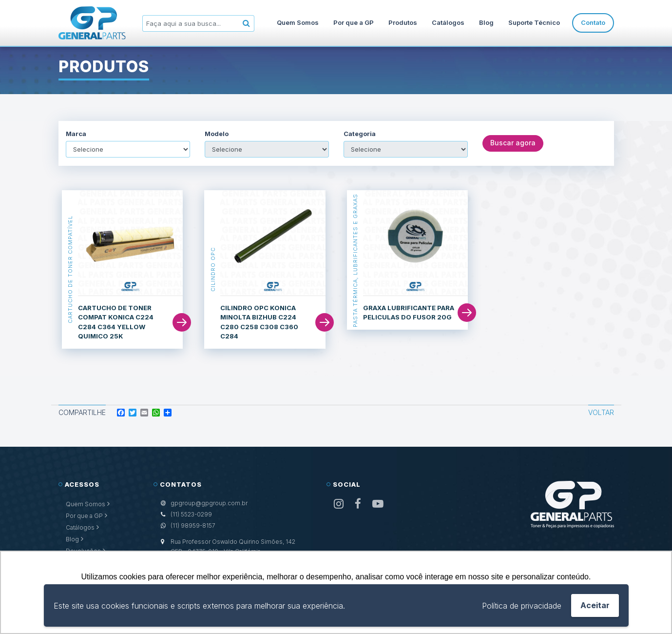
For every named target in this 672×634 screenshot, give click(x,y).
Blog (486, 22)
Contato (593, 22)
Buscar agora (513, 143)
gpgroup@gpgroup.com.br (209, 503)
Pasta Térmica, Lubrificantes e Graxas (355, 260)
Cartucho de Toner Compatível (70, 269)
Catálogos (448, 22)
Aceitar (595, 605)
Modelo (217, 134)
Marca (76, 134)
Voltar (601, 412)
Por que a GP (354, 22)
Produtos (403, 22)
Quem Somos (298, 22)
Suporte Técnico (534, 22)
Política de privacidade (522, 606)
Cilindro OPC (212, 269)
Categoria (360, 134)
